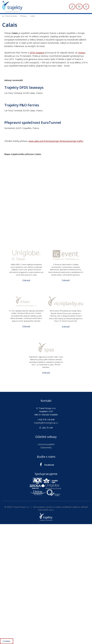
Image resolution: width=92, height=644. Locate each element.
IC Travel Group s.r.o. (20, 507)
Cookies (7, 641)
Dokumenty (46, 447)
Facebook (46, 464)
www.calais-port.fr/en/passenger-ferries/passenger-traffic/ (56, 141)
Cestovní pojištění (46, 444)
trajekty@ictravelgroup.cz (46, 423)
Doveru (82, 53)
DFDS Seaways (37, 53)
